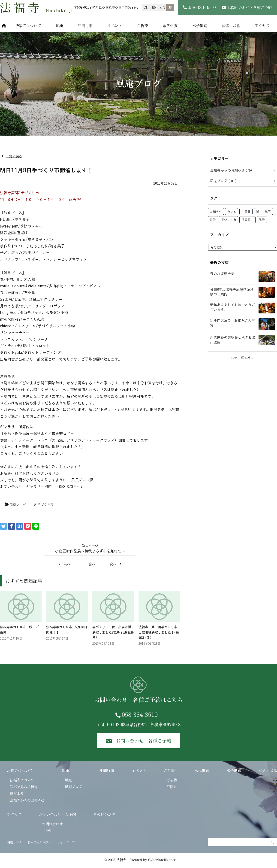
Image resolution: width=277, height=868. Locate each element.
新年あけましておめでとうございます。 (233, 307)
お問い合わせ (52, 824)
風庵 (60, 26)
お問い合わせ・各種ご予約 (250, 8)
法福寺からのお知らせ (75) (231, 170)
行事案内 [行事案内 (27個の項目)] (247, 220)
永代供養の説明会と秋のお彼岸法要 (233, 340)
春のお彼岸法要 (222, 274)
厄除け (172, 787)
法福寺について (28, 26)
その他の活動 (104, 814)
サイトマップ (66, 842)
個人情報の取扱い (39, 842)
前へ (67, 565)
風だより (17, 794)
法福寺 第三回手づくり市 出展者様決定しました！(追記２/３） (160, 632)
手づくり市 (45, 505)
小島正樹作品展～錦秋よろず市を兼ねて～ (90, 551)
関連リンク (14, 842)
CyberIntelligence (162, 860)
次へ (113, 565)
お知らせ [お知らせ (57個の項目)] (216, 212)
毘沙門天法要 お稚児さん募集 (233, 323)
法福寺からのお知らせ (27, 800)
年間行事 (85, 26)
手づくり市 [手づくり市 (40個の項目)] (229, 220)
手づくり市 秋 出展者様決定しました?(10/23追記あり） (113, 632)
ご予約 (47, 831)
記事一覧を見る (242, 357)
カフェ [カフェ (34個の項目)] (232, 212)
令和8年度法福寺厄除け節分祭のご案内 (232, 292)
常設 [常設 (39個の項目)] (213, 220)
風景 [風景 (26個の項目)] (262, 220)
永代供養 (170, 26)
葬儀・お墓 (231, 26)
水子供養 (200, 26)
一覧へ (90, 565)
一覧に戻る (14, 156)
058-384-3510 (140, 715)
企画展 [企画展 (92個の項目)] (246, 212)
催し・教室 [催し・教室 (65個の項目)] (263, 212)
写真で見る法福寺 (24, 787)
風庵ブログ (18, 505)
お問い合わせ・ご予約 (57, 814)
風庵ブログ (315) (223, 181)
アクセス (14, 814)
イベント (115, 26)
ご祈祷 (142, 26)
